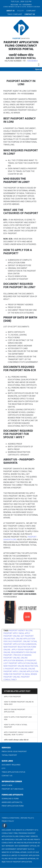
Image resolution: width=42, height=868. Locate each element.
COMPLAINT (31, 11)
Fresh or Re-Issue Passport (14, 751)
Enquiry (20, 11)
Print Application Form (13, 806)
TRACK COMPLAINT (15, 14)
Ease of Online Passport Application (15, 711)
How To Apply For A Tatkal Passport (16, 726)
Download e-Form (10, 798)
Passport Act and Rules (13, 789)
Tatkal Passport (9, 755)
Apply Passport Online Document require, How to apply (19, 733)
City (4, 768)
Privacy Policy (8, 821)
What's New (7, 785)
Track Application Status (13, 772)
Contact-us (7, 776)
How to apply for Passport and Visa (18, 718)
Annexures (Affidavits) (12, 802)
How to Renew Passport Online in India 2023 (19, 703)
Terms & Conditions (10, 818)
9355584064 (27, 5)
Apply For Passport (12, 697)
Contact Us (30, 14)
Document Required (11, 765)
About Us (11, 11)
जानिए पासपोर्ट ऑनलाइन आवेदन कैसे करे (16, 740)
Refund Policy (27, 818)
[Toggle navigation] (39, 65)
